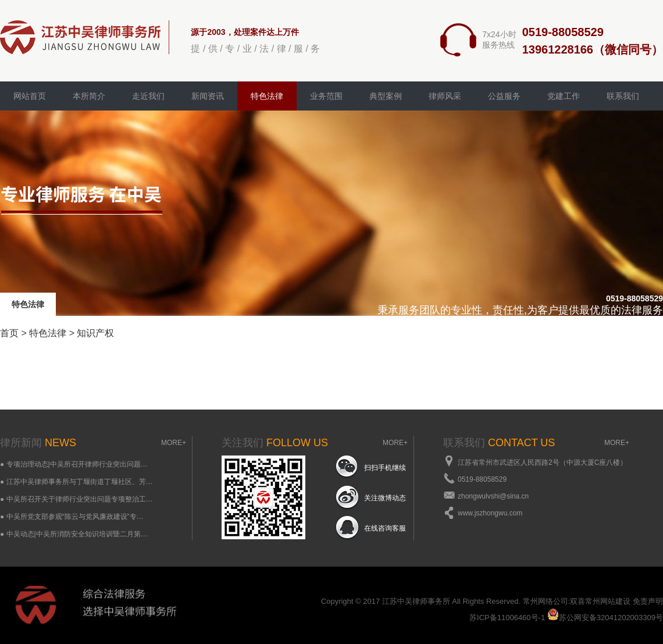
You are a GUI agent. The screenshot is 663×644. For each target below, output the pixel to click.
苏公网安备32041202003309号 (605, 618)
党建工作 (564, 96)
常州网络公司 (546, 601)
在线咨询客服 (385, 528)
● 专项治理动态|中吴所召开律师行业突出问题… (74, 464)
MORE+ (174, 443)
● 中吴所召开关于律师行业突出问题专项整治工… (76, 499)
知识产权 (95, 333)
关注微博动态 (385, 498)
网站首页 (30, 96)
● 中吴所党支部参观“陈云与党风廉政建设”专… (72, 517)
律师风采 (445, 96)
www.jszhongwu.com (490, 513)
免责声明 (648, 601)
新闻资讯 (208, 96)
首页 (9, 333)
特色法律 (267, 96)
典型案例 (386, 96)
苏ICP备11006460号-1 (507, 618)
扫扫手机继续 (385, 468)
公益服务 (504, 96)
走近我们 (148, 96)
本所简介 (89, 96)
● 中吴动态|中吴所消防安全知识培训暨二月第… (74, 534)
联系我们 (623, 96)
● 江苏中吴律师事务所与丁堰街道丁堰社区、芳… (76, 482)
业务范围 (326, 96)
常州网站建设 (608, 601)
